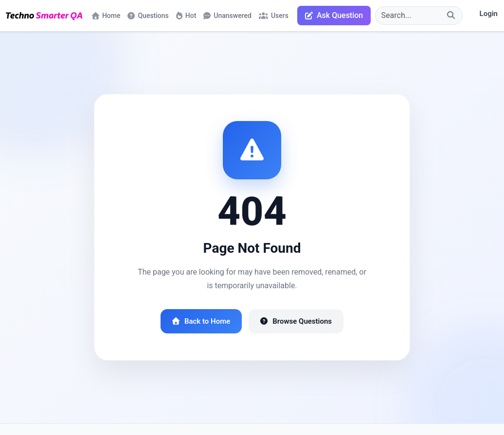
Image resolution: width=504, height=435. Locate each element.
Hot (186, 16)
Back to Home (201, 321)
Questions (148, 16)
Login (489, 14)
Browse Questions (296, 321)
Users (274, 16)
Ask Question (334, 15)
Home (106, 16)
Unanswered (227, 16)
